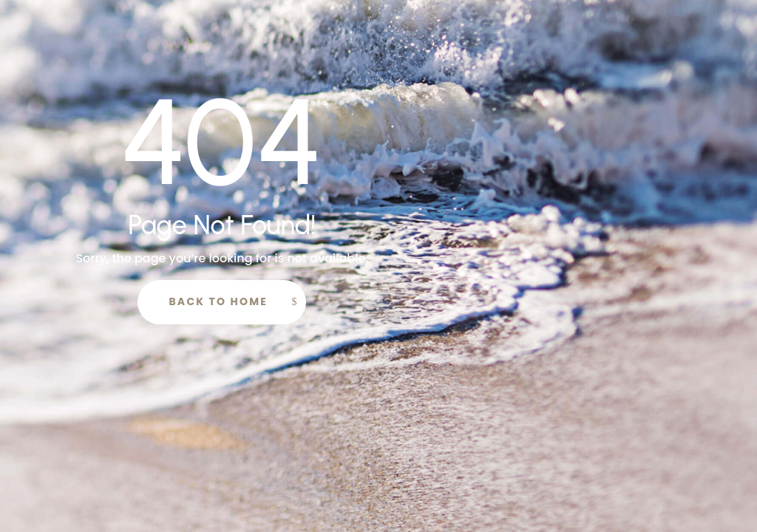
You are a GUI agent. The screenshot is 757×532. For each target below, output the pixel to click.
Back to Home (218, 301)
